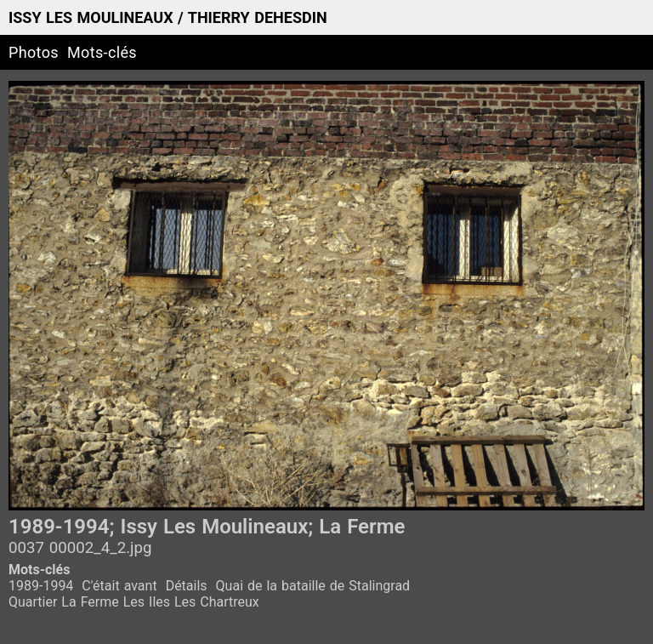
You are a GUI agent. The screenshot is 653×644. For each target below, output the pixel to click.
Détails (187, 586)
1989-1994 (41, 586)
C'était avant (119, 586)
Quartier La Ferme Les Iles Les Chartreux (134, 602)
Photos (34, 52)
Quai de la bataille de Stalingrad (313, 586)
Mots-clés (102, 52)
